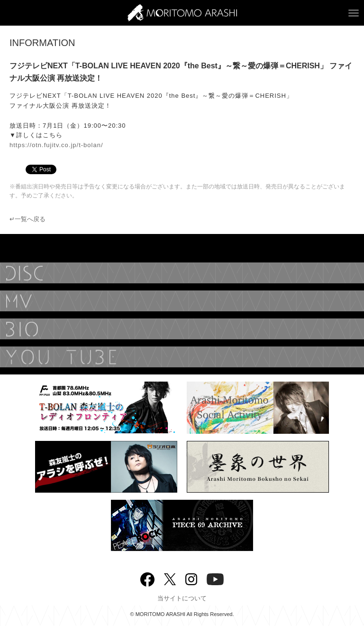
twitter (170, 578)
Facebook (147, 577)
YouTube (182, 357)
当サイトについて (182, 598)
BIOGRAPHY (182, 329)
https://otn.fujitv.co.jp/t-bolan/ (56, 145)
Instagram (191, 578)
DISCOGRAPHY (182, 273)
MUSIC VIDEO (182, 301)
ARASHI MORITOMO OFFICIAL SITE (182, 13)
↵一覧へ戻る (27, 219)
